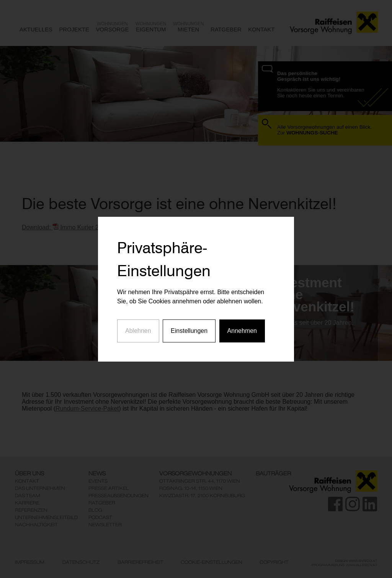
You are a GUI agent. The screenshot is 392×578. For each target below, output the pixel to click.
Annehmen (242, 324)
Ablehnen (138, 324)
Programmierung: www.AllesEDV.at (344, 565)
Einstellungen (189, 324)
